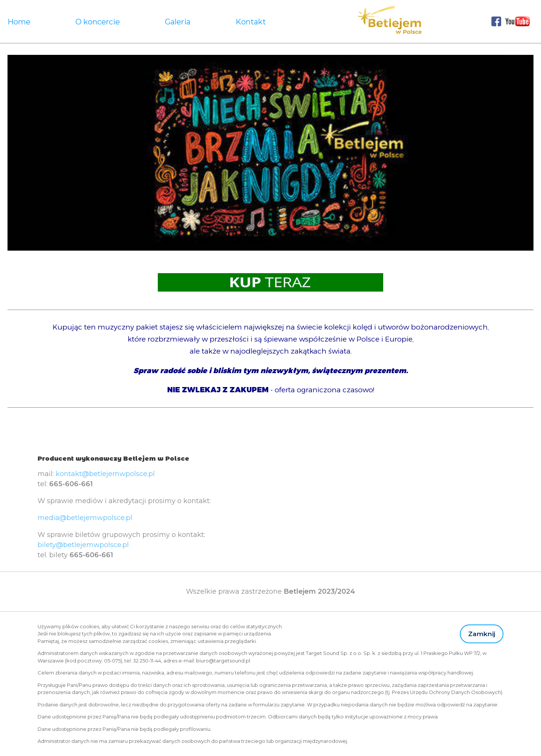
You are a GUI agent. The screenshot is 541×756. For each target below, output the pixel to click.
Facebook (496, 21)
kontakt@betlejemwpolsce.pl (105, 474)
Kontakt (251, 22)
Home (19, 22)
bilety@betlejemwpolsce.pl (83, 545)
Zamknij (482, 634)
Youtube (518, 21)
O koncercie (98, 22)
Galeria (178, 22)
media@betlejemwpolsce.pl (85, 518)
